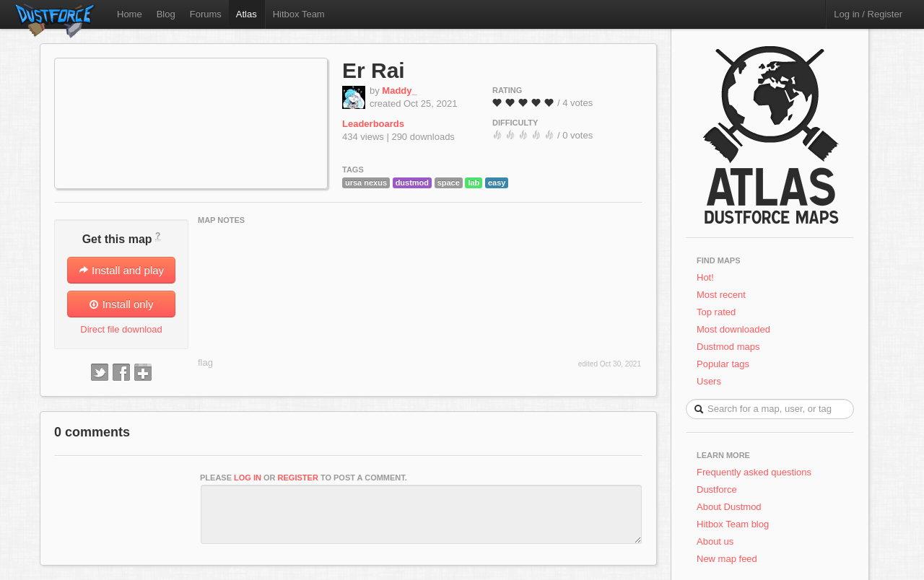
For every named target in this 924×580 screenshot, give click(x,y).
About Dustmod (729, 507)
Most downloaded (733, 329)
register (298, 478)
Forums (206, 14)
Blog (166, 14)
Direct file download (121, 329)
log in (248, 478)
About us (715, 541)
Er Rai (374, 70)
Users (709, 381)
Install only (121, 304)
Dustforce (717, 489)
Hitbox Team (299, 14)
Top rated (716, 312)
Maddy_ (399, 91)
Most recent (721, 295)
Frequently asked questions (754, 472)
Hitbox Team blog (733, 524)
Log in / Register (868, 14)
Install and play (121, 270)
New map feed (729, 559)
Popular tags (723, 364)
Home (130, 14)
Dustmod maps (728, 347)
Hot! (705, 277)
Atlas (247, 14)
